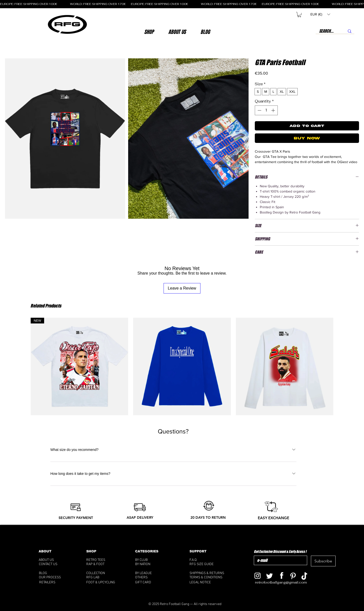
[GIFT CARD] (155, 582)
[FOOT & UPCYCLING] (105, 582)
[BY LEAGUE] (149, 573)
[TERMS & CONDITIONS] (209, 577)
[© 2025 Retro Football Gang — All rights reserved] (185, 604)
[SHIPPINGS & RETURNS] (209, 573)
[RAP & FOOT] (102, 564)
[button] (177, 32)
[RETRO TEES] (102, 560)
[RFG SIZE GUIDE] (209, 564)
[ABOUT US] (53, 560)
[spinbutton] (266, 110)
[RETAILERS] (51, 582)
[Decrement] (259, 110)
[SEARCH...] (326, 31)
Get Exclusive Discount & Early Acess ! (280, 552)
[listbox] (320, 14)
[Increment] (274, 110)
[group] (182, 366)
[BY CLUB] (149, 560)
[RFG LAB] (102, 577)
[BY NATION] (151, 564)
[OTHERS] (151, 577)
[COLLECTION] (102, 573)
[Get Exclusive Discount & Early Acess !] (279, 560)
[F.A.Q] (207, 560)
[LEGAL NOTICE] (209, 582)
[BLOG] (57, 573)
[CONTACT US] (54, 564)
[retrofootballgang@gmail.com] (284, 582)
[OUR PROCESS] (55, 577)
